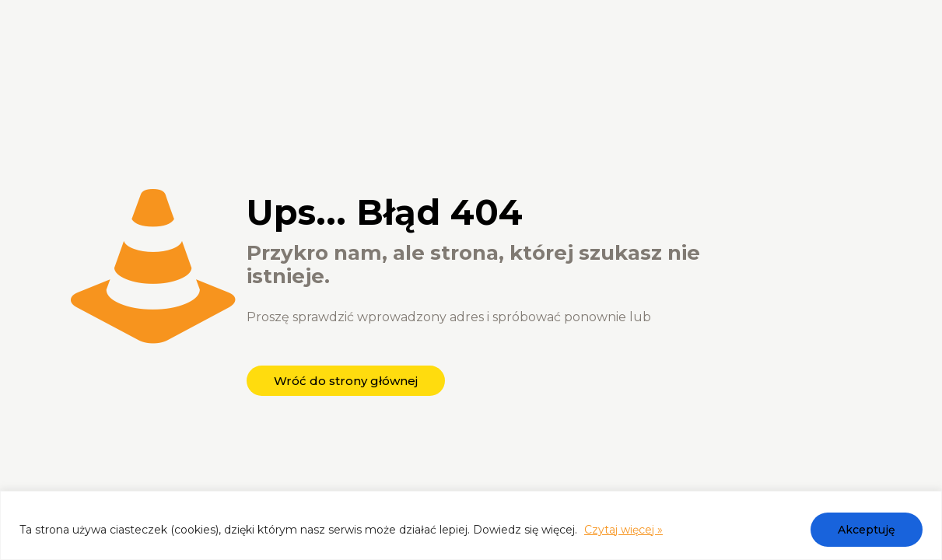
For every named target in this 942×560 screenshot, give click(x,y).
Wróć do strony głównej (346, 381)
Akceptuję (867, 530)
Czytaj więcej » (623, 530)
